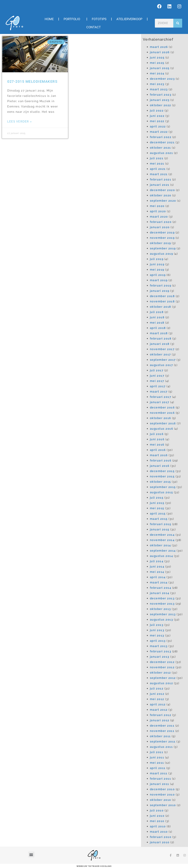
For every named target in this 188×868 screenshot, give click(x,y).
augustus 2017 (162, 365)
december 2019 (162, 233)
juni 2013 (157, 630)
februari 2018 (161, 339)
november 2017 (162, 349)
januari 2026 (160, 52)
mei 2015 (157, 508)
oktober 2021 (160, 148)
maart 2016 (159, 455)
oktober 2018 (161, 307)
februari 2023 (161, 95)
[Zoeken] (178, 23)
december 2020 (162, 190)
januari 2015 (160, 529)
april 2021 (158, 169)
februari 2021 (161, 179)
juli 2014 (157, 561)
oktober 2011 (160, 736)
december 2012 (162, 662)
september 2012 (163, 678)
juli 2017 (157, 370)
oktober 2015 (160, 482)
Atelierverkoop (129, 19)
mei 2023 (157, 84)
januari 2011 (160, 784)
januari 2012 (160, 720)
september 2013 (163, 614)
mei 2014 (157, 572)
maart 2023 (159, 89)
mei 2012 (157, 699)
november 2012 (162, 667)
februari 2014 (161, 588)
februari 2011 (161, 779)
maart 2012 (159, 710)
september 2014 (163, 551)
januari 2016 (160, 466)
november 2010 (162, 795)
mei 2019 (157, 270)
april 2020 (158, 211)
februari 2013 (161, 651)
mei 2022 (157, 121)
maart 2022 (159, 132)
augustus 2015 (162, 492)
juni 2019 (157, 264)
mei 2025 (157, 63)
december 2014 (162, 535)
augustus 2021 (162, 153)
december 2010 (162, 789)
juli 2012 (157, 689)
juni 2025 (157, 58)
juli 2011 (157, 752)
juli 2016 (157, 434)
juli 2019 (157, 259)
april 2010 (158, 826)
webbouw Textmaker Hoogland (94, 866)
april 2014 (158, 577)
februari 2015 (161, 524)
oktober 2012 (160, 673)
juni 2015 (157, 503)
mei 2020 (157, 206)
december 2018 (162, 296)
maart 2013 (159, 646)
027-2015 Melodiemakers (32, 81)
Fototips (99, 19)
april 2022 (158, 126)
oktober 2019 (160, 243)
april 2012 (158, 704)
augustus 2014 (162, 556)
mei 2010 (157, 821)
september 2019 (163, 248)
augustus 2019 (162, 254)
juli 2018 (157, 312)
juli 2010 (157, 810)
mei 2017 (157, 381)
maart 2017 (159, 392)
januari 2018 (160, 344)
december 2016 (162, 407)
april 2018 (158, 328)
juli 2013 (157, 625)
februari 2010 (161, 837)
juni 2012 (157, 694)
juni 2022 (157, 116)
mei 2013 (157, 635)
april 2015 (158, 514)
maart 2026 (159, 47)
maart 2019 (159, 280)
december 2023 (162, 79)
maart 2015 (159, 519)
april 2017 (158, 386)
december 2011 (162, 726)
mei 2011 (157, 763)
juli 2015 (157, 498)
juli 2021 (157, 158)
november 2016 (162, 413)
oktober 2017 (160, 354)
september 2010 (163, 805)
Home (49, 19)
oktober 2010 (161, 800)
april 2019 (158, 275)
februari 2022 (161, 137)
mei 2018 (157, 323)
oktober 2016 (161, 418)
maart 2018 (159, 333)
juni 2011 (157, 757)
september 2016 (163, 423)
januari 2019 (160, 291)
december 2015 (162, 471)
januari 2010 (160, 842)
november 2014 (162, 540)
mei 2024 (157, 73)
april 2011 (158, 768)
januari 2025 (160, 68)
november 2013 (162, 604)
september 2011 (163, 742)
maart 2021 (159, 174)
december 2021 (162, 142)
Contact (94, 27)
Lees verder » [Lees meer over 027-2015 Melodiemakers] (20, 122)
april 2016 (158, 450)
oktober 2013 (160, 609)
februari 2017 (161, 397)
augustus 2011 (161, 747)
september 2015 (163, 487)
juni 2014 (157, 567)
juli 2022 (157, 111)
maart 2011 (159, 773)
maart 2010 (159, 832)
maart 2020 (159, 217)
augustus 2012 (162, 683)
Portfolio (73, 19)
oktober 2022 (161, 105)
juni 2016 (157, 439)
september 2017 (163, 360)
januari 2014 (160, 593)
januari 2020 (160, 227)
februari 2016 (161, 461)
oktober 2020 (161, 195)
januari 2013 (160, 657)
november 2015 (162, 476)
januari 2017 (160, 402)
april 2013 (158, 641)
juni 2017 (157, 376)
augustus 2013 (162, 620)
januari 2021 (160, 185)
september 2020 (163, 201)
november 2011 (162, 731)
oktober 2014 (160, 545)
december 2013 (162, 598)
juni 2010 (157, 816)
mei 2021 (157, 164)
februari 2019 (161, 286)
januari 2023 (160, 100)
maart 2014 (159, 582)
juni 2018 (157, 317)
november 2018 (162, 301)
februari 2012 (161, 715)
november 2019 (162, 238)
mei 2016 (157, 445)
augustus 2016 (162, 429)
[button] (31, 854)
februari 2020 (161, 222)
